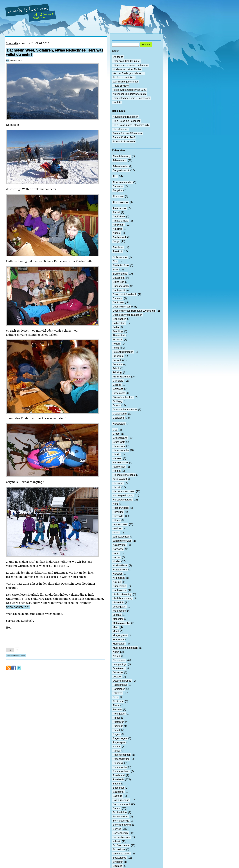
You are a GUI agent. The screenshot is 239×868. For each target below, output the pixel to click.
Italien (116, 533)
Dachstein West (121, 307)
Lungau (117, 615)
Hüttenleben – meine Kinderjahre (131, 65)
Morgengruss (120, 635)
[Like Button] (10, 650)
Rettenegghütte (121, 759)
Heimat (117, 471)
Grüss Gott (119, 442)
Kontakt (117, 102)
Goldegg (117, 401)
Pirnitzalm (118, 701)
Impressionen (120, 524)
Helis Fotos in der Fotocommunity (131, 125)
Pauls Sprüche (121, 86)
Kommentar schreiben (16, 656)
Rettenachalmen (122, 755)
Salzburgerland (121, 800)
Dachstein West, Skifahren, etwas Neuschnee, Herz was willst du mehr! (55, 52)
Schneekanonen (122, 837)
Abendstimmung (122, 156)
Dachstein (118, 303)
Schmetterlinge (121, 821)
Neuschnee (119, 660)
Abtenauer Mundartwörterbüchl (130, 94)
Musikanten (119, 644)
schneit (117, 841)
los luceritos (119, 611)
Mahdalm (118, 619)
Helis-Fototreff (120, 129)
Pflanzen (118, 693)
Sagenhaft (118, 788)
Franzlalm (118, 356)
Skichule (117, 866)
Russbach (118, 780)
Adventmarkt (120, 160)
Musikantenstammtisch (125, 648)
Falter (116, 327)
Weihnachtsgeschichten (126, 82)
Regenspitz (119, 742)
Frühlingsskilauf (121, 377)
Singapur (118, 862)
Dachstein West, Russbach (127, 315)
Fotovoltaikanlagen (123, 352)
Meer (116, 627)
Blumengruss (120, 274)
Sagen (116, 784)
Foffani (117, 344)
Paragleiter (119, 689)
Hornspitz (118, 516)
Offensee (118, 672)
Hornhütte (118, 512)
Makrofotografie (121, 623)
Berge (116, 241)
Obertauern (119, 668)
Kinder (116, 561)
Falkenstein (119, 323)
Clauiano (118, 298)
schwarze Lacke (122, 854)
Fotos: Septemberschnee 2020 (129, 90)
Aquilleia (117, 229)
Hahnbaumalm (121, 450)
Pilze (115, 697)
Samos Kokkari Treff (124, 137)
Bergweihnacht (121, 170)
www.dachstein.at (18, 607)
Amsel (116, 212)
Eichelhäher (119, 319)
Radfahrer (118, 722)
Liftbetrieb (118, 603)
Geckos (117, 385)
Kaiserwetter (120, 545)
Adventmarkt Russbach (125, 117)
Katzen (117, 557)
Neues (116, 656)
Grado (116, 434)
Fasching (118, 331)
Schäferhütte (120, 812)
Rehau (116, 751)
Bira (115, 261)
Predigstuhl (119, 714)
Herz (115, 504)
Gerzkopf (118, 389)
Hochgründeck (121, 508)
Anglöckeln (119, 217)
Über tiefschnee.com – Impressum (131, 98)
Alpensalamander (122, 182)
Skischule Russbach (124, 142)
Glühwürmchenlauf (123, 397)
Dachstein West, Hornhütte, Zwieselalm (134, 311)
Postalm (117, 710)
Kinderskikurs (120, 565)
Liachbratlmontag (122, 594)
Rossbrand (119, 775)
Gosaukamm (120, 414)
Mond (116, 631)
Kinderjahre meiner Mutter (127, 69)
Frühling (117, 372)
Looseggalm (119, 607)
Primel (116, 718)
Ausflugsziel (119, 237)
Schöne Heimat (121, 845)
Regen (116, 734)
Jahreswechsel (121, 537)
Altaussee (118, 196)
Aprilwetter (119, 225)
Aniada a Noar (121, 221)
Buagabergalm (121, 286)
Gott (115, 430)
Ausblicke (118, 247)
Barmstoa (118, 186)
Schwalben (119, 849)
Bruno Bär (118, 282)
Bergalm (117, 190)
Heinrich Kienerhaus (124, 475)
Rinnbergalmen (121, 771)
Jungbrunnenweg (122, 541)
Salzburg (118, 796)
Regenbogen (120, 738)
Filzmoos (118, 340)
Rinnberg (118, 763)
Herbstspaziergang (123, 496)
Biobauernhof (120, 257)
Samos (117, 808)
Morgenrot (118, 640)
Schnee (117, 829)
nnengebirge (120, 664)
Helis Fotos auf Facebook (127, 121)
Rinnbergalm (120, 767)
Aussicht (117, 251)
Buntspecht (119, 290)
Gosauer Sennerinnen (125, 410)
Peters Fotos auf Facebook (127, 133)
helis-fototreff (120, 479)
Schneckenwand (122, 825)
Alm (115, 176)
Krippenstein (120, 586)
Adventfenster (120, 166)
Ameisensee (120, 208)
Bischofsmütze (121, 265)
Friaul (116, 368)
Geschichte (119, 393)
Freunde (117, 364)
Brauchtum (119, 278)
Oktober (117, 677)
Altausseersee (120, 202)
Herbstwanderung (122, 500)
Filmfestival (119, 335)
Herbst (116, 487)
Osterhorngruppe (122, 681)
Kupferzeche (120, 590)
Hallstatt (117, 458)
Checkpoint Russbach (125, 294)
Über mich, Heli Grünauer (127, 61)
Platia (116, 705)
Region (117, 747)
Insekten (117, 528)
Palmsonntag (120, 685)
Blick (115, 270)
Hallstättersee (120, 463)
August (117, 233)
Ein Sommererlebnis (124, 78)
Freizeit (117, 360)
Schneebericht (121, 833)
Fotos (116, 348)
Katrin (116, 553)
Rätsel (116, 730)
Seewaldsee (119, 858)
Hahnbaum (119, 446)
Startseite (12, 43)
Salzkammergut (121, 804)
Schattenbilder (121, 817)
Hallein (117, 454)
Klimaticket (119, 578)
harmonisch (119, 467)
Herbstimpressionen (124, 491)
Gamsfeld (118, 381)
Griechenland (120, 438)
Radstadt (118, 726)
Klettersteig (119, 424)
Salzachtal (118, 792)
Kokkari (117, 582)
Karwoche (118, 549)
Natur (116, 652)
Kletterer (117, 574)
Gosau (116, 405)
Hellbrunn (118, 483)
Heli (8, 60)
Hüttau (116, 520)
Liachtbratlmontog (122, 598)
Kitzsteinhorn (120, 570)
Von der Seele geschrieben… (129, 73)
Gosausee (118, 418)
